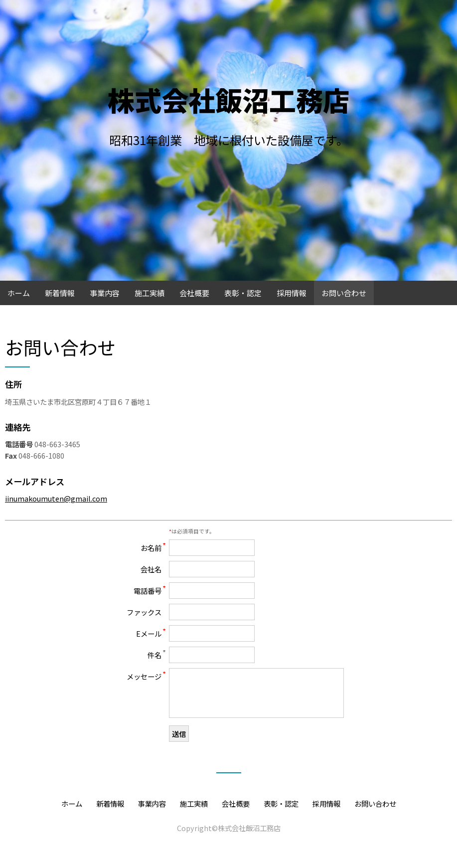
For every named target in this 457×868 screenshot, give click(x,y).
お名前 (151, 548)
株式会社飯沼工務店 (229, 99)
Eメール (149, 633)
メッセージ (144, 676)
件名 (154, 655)
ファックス (144, 612)
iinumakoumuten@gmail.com (56, 498)
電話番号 (148, 591)
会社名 (151, 569)
